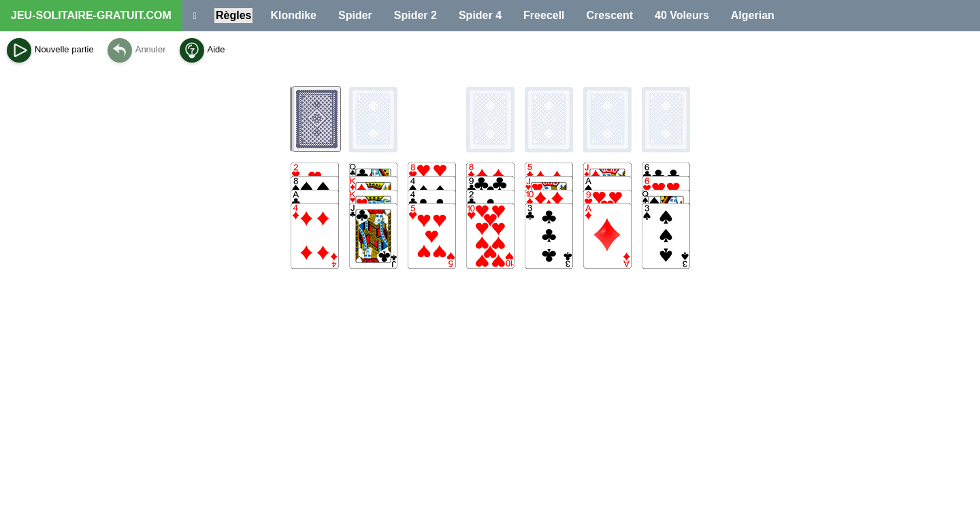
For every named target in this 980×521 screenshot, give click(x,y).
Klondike (293, 15)
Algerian (753, 15)
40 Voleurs (682, 15)
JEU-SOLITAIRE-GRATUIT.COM (91, 15)
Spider (355, 15)
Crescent (610, 15)
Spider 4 (480, 15)
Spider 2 (415, 15)
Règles (233, 15)
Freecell (544, 15)
